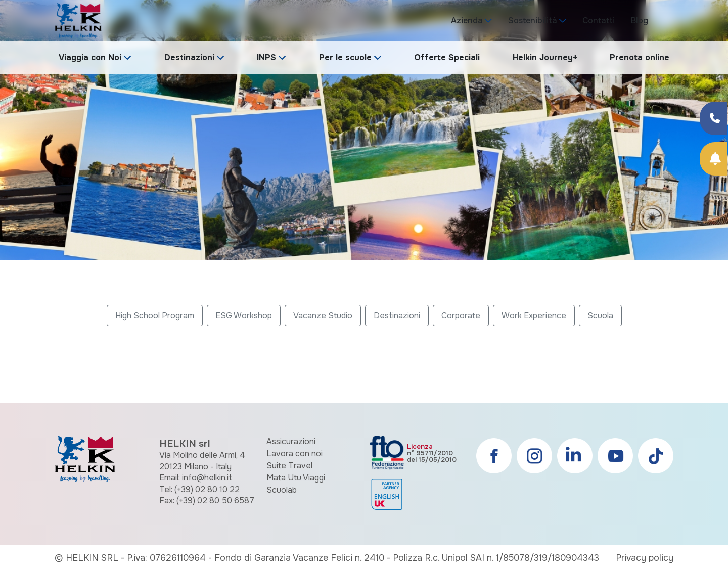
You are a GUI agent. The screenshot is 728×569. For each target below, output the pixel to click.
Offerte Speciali (447, 57)
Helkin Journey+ (545, 57)
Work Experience (534, 315)
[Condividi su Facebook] (714, 118)
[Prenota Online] (714, 159)
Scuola (600, 315)
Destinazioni (189, 57)
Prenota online (640, 57)
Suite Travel (289, 466)
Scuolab (282, 490)
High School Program (155, 315)
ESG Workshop (244, 315)
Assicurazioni (291, 441)
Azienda (467, 20)
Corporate (461, 315)
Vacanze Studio (323, 315)
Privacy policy (645, 558)
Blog (640, 20)
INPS (266, 57)
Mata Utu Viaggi (296, 478)
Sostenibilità (533, 20)
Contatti (599, 20)
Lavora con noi (294, 453)
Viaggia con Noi (90, 57)
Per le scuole (345, 57)
